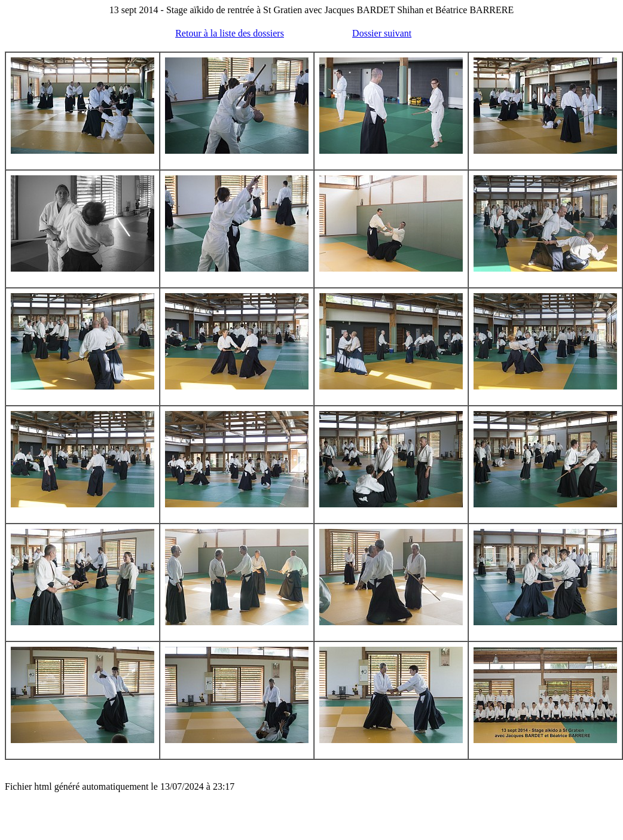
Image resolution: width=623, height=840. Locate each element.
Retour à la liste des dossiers (230, 33)
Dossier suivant (382, 33)
